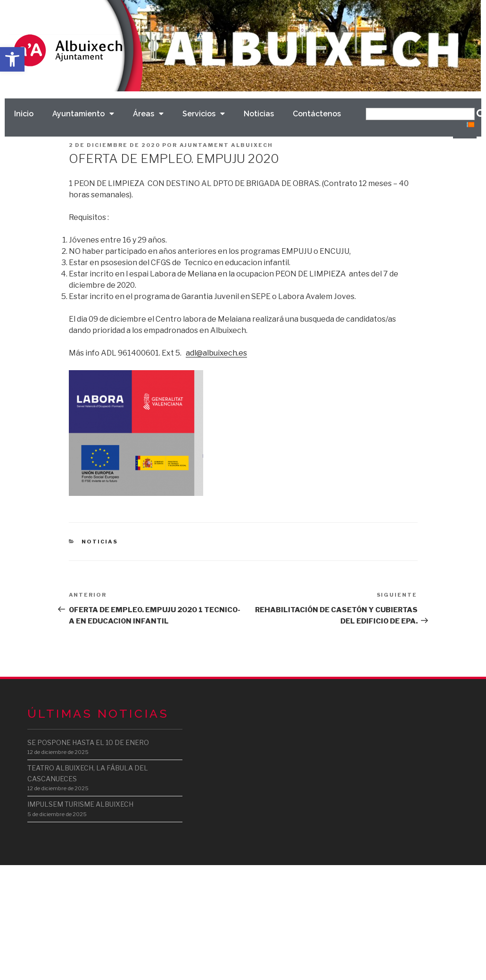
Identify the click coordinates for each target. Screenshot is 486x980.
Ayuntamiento (83, 114)
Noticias (259, 114)
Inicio (24, 114)
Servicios (204, 114)
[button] (12, 59)
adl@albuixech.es (216, 353)
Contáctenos (317, 114)
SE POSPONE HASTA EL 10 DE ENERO (88, 742)
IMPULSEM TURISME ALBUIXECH (80, 804)
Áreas (148, 114)
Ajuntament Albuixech (227, 145)
